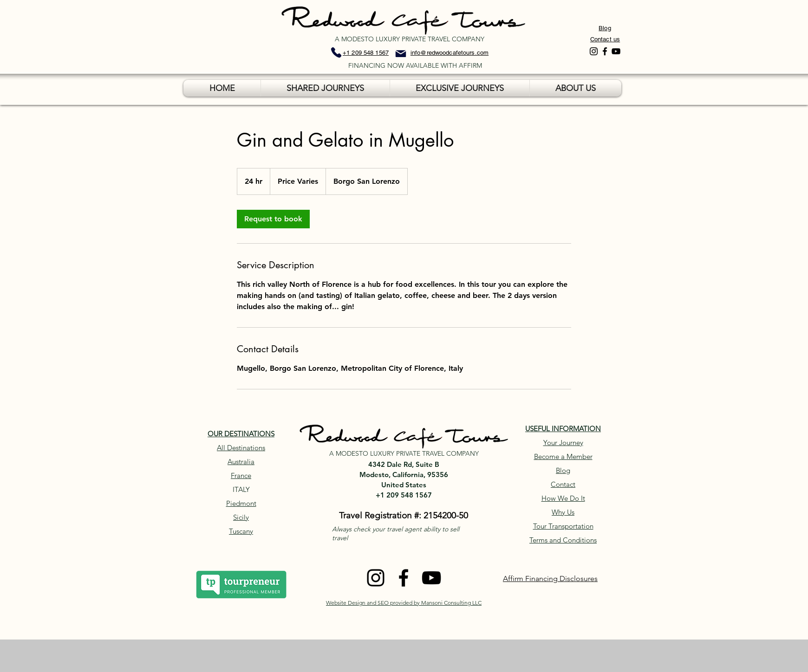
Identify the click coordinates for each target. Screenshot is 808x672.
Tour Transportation (563, 526)
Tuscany (241, 531)
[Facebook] (605, 51)
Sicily (241, 517)
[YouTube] (616, 51)
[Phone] (336, 52)
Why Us (563, 512)
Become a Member (563, 456)
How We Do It (563, 498)
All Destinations (241, 448)
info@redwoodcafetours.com (450, 53)
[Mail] (401, 54)
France (241, 475)
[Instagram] (594, 51)
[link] (273, 219)
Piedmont (241, 503)
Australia (241, 462)
